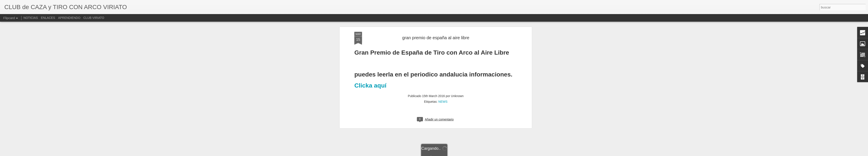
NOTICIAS (31, 18)
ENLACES (48, 18)
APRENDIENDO (69, 18)
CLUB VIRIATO (94, 18)
